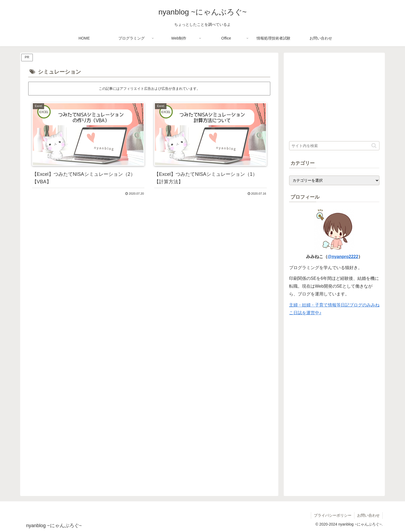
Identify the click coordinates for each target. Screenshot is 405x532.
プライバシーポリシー (333, 515)
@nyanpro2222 (343, 257)
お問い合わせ (368, 515)
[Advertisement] (149, 250)
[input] (334, 146)
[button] (374, 146)
